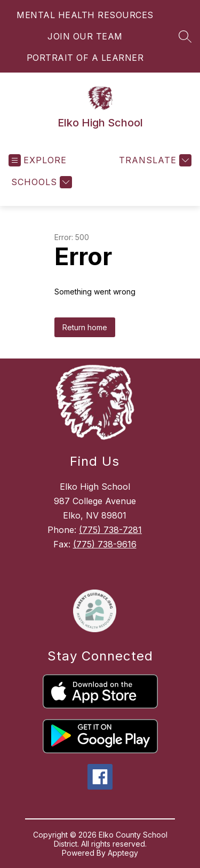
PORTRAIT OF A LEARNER (85, 58)
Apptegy (123, 853)
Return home (85, 327)
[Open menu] (38, 160)
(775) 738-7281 (110, 530)
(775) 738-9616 (105, 544)
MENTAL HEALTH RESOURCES (85, 15)
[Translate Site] (154, 160)
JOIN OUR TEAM (85, 36)
